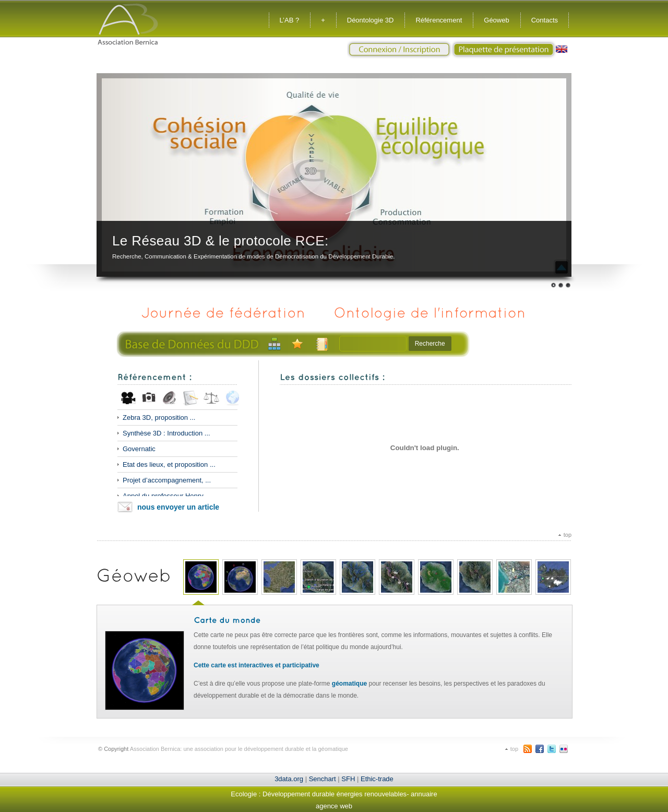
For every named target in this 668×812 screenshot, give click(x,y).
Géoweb (496, 20)
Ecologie (244, 794)
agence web (334, 806)
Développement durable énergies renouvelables (335, 794)
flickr (564, 749)
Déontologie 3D (371, 20)
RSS (528, 749)
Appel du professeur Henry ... (167, 496)
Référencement (439, 20)
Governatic (139, 449)
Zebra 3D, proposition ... (159, 417)
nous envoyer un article (178, 507)
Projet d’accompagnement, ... (167, 480)
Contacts (545, 20)
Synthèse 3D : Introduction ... (166, 433)
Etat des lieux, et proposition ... (169, 464)
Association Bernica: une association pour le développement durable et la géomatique (239, 749)
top (568, 535)
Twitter (552, 749)
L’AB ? (290, 20)
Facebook (540, 749)
